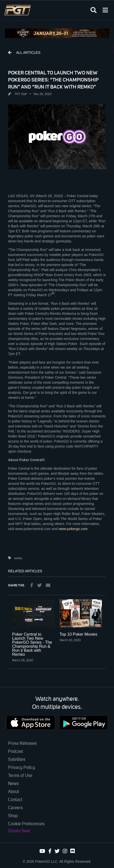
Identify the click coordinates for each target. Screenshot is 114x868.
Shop (13, 816)
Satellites (17, 760)
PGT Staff (21, 94)
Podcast (16, 752)
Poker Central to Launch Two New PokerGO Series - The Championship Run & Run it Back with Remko (32, 644)
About (14, 792)
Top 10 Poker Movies (78, 634)
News (13, 784)
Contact (15, 800)
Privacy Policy (22, 768)
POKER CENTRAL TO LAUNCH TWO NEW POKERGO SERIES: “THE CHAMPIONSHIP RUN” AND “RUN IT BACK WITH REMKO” (53, 80)
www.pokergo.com (73, 529)
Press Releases (22, 744)
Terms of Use (20, 776)
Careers (15, 808)
